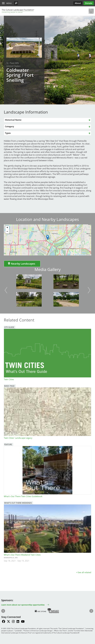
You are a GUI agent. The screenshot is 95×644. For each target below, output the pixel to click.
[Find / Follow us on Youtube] (23, 622)
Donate (89, 3)
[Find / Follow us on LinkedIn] (18, 622)
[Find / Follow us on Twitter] (9, 622)
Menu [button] (9, 3)
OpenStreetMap (82, 255)
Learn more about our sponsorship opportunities (23, 605)
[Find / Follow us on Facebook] (4, 622)
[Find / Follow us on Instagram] (13, 622)
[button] (16, 3)
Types (8, 133)
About (78, 3)
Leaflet (75, 255)
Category (9, 126)
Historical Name (13, 120)
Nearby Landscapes (21, 264)
